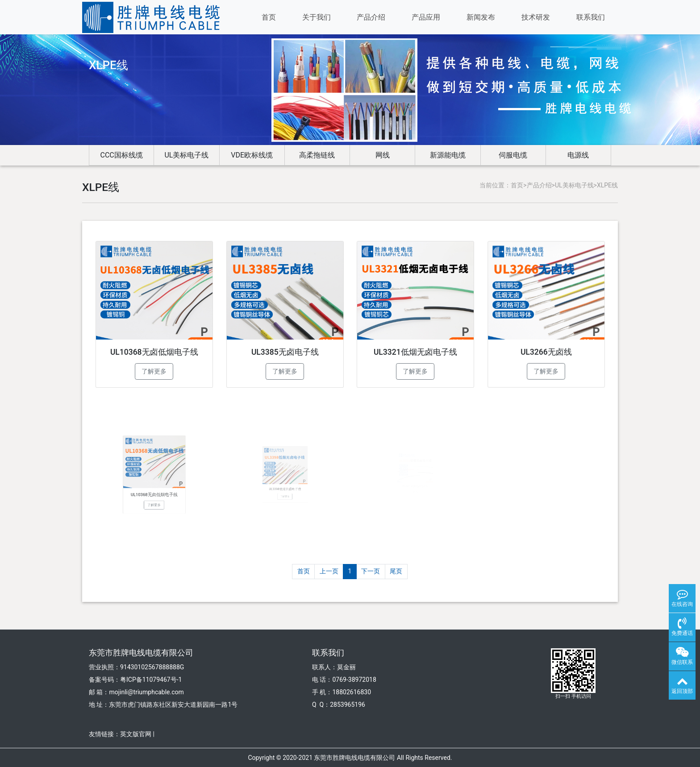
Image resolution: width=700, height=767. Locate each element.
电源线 (578, 155)
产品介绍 (371, 17)
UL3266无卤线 (546, 345)
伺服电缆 (513, 155)
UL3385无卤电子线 (285, 350)
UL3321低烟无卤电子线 (415, 348)
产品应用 (426, 17)
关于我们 (317, 17)
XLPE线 (607, 185)
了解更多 (154, 370)
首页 (269, 17)
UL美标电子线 (186, 155)
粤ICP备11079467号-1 (151, 680)
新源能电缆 (448, 155)
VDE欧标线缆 (252, 155)
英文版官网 (136, 734)
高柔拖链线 (317, 155)
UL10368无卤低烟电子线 (154, 351)
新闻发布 (481, 17)
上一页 (329, 571)
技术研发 (536, 17)
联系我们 (591, 17)
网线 (383, 155)
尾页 (396, 571)
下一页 (371, 571)
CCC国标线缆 (122, 155)
